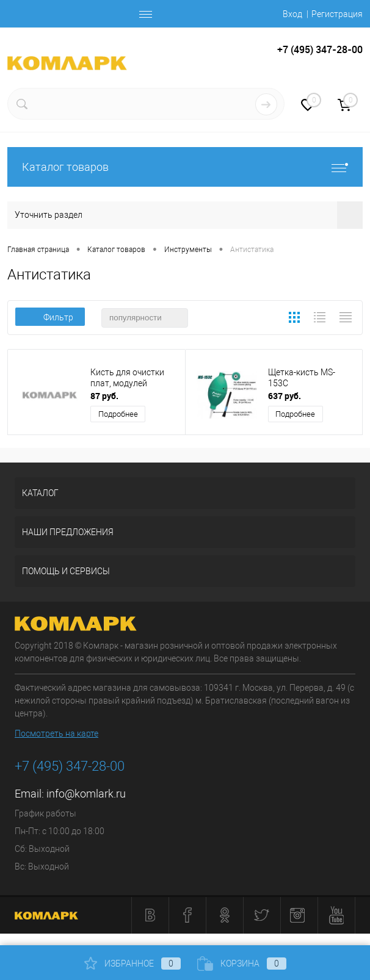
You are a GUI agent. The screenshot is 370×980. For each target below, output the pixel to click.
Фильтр (50, 317)
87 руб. (104, 396)
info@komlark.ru (86, 794)
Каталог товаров (185, 167)
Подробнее (118, 414)
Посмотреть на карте (56, 733)
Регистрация (337, 14)
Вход (292, 14)
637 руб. (285, 396)
